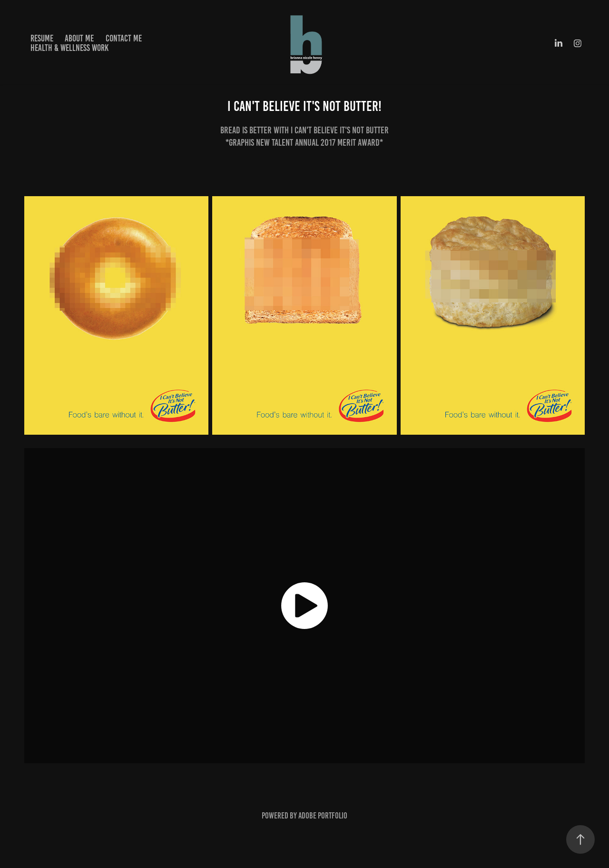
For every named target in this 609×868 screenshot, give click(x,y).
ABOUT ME (79, 38)
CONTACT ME (124, 38)
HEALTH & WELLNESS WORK (69, 48)
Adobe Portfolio (323, 816)
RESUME (42, 38)
